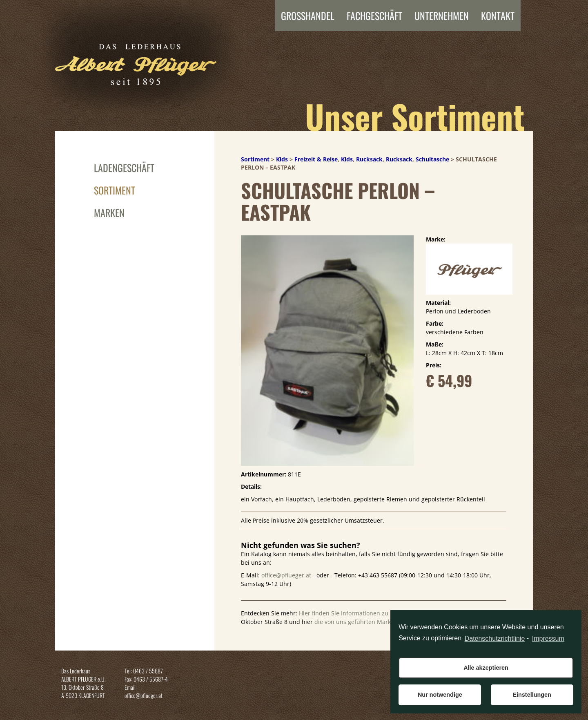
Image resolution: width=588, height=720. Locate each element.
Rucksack (369, 159)
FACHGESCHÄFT (374, 16)
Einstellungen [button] (532, 695)
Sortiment (115, 190)
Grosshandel (308, 16)
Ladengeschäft (124, 168)
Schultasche (432, 159)
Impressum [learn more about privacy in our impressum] (548, 638)
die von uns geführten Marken (356, 622)
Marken (109, 212)
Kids (282, 159)
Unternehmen (442, 16)
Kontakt (498, 16)
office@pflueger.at (286, 575)
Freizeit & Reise (316, 159)
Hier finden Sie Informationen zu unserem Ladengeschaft (378, 613)
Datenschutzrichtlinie (495, 638)
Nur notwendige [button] (440, 695)
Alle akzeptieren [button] (486, 668)
